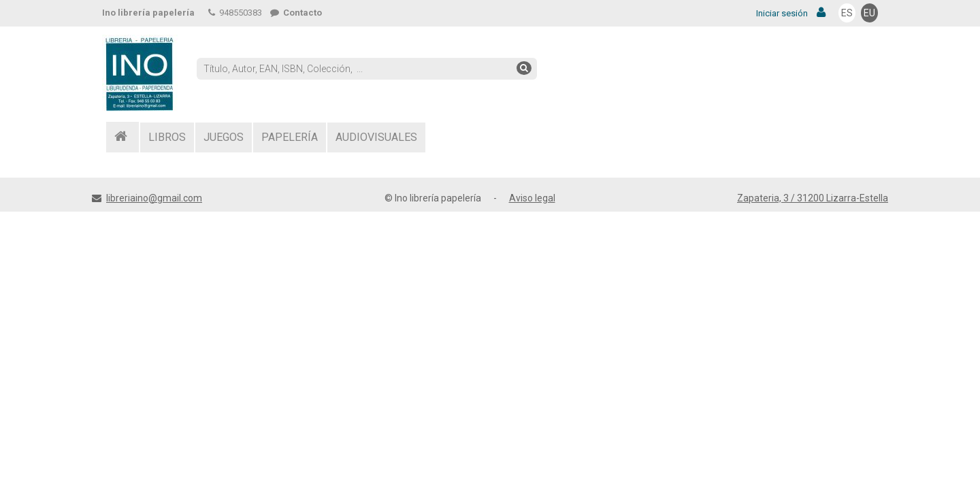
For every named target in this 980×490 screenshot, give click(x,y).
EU (869, 13)
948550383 (235, 13)
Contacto (296, 13)
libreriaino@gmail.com (154, 198)
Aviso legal (532, 198)
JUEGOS (224, 137)
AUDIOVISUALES (376, 137)
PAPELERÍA (290, 137)
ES (847, 13)
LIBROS (167, 137)
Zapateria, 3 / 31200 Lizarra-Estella (813, 198)
